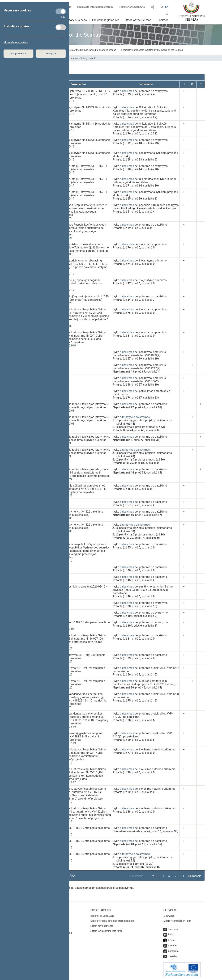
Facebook (173, 929)
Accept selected (19, 54)
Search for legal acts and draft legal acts (112, 921)
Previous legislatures (106, 20)
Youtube (172, 945)
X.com (171, 940)
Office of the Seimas (138, 20)
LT (162, 7)
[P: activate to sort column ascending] (192, 84)
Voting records (88, 58)
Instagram (173, 951)
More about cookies (16, 42)
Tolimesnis (195, 876)
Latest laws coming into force (106, 931)
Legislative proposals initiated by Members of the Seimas (152, 50)
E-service (163, 20)
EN (167, 7)
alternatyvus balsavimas (135, 417)
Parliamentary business (71, 20)
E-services (169, 916)
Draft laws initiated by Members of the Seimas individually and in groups (77, 50)
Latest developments (102, 926)
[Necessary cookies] (61, 11)
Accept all (51, 54)
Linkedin (172, 956)
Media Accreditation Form (177, 921)
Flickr (170, 935)
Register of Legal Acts (132, 7)
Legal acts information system (95, 7)
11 (182, 876)
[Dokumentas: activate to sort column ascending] (78, 84)
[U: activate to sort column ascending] (184, 84)
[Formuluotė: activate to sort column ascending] (146, 84)
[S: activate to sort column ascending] (201, 84)
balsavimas (127, 91)
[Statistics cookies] (61, 27)
